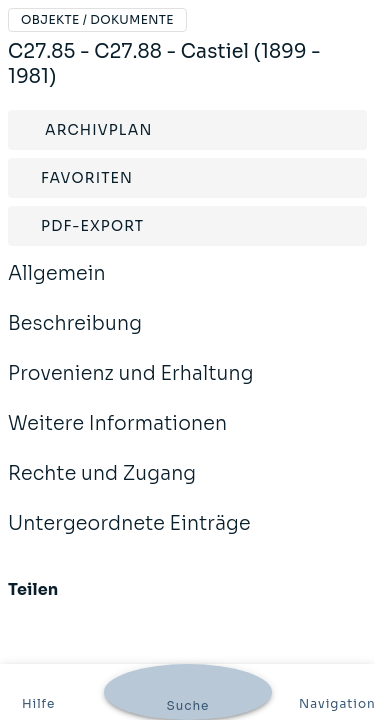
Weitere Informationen (117, 437)
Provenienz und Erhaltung (131, 387)
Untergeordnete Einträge (129, 537)
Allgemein (57, 287)
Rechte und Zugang (102, 487)
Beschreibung (75, 337)
